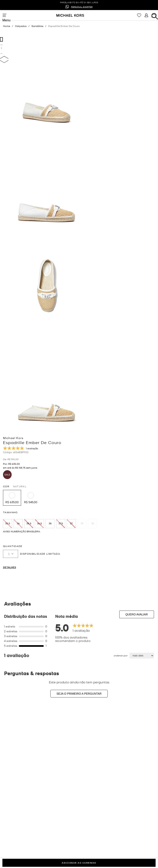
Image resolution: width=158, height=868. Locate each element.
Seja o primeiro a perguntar (79, 694)
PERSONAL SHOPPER (82, 7)
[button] (12, 498)
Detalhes (10, 567)
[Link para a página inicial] (9, 26)
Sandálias (37, 26)
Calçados (21, 26)
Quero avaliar (137, 614)
